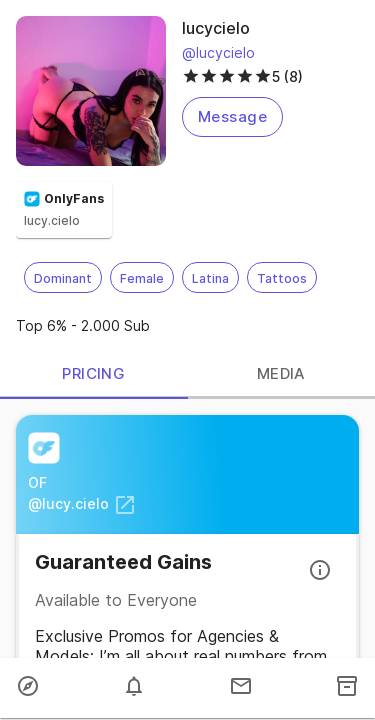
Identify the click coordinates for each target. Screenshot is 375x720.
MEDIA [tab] (282, 375)
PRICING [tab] (94, 375)
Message (232, 117)
